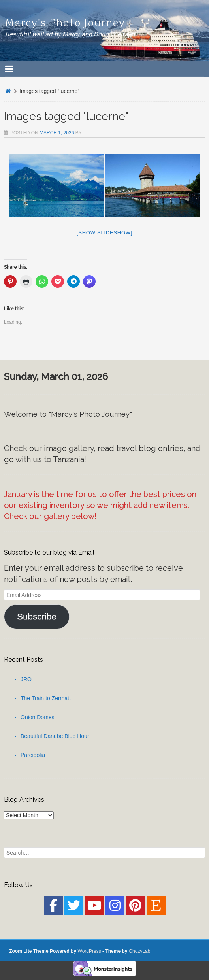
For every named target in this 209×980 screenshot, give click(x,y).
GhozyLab (140, 951)
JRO (26, 679)
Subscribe (37, 617)
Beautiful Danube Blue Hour (55, 736)
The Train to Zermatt (46, 698)
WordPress (89, 951)
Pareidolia (33, 755)
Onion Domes (38, 717)
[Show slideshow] (104, 233)
